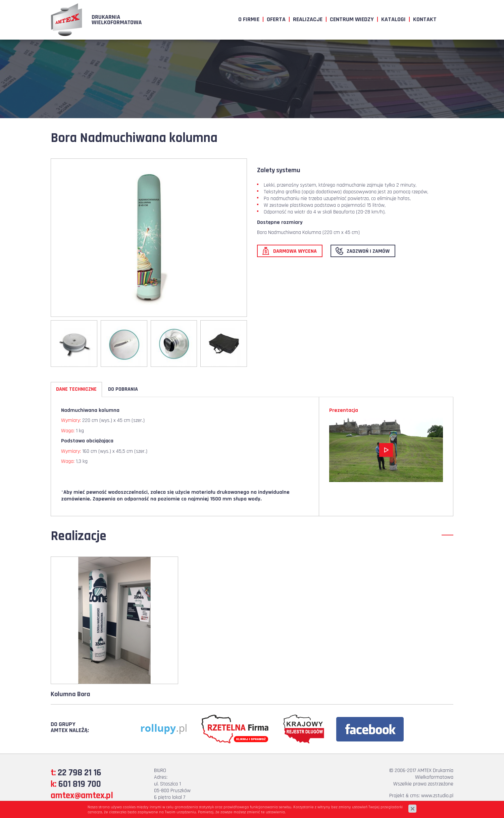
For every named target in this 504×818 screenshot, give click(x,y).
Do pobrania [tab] (123, 389)
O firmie (249, 19)
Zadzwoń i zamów (368, 251)
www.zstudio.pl (437, 796)
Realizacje (308, 19)
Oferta (276, 19)
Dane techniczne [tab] (76, 389)
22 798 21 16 (80, 773)
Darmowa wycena (295, 251)
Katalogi (393, 19)
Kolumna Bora (70, 694)
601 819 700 (80, 784)
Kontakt (425, 19)
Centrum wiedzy (352, 19)
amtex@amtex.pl (82, 796)
